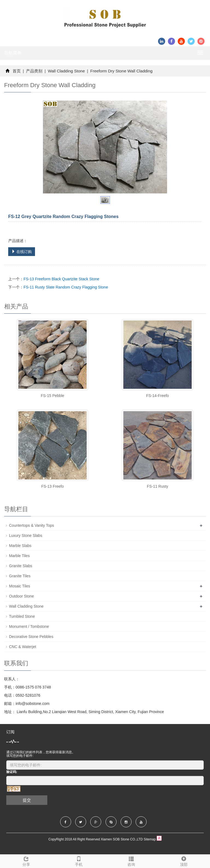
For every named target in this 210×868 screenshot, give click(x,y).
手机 (79, 861)
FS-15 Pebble (52, 396)
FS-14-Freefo (157, 396)
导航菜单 (13, 53)
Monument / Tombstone (29, 626)
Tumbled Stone (22, 616)
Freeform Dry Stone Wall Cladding (121, 71)
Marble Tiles (19, 556)
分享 (26, 861)
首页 (17, 71)
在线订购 (22, 252)
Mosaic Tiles (20, 586)
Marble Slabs (20, 546)
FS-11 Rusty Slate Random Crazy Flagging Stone (66, 287)
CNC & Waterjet (23, 647)
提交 (27, 800)
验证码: (12, 772)
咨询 (131, 861)
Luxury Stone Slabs (26, 535)
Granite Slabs (21, 566)
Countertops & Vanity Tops (31, 525)
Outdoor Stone (21, 596)
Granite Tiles (20, 576)
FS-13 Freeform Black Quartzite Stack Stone (61, 279)
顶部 (184, 861)
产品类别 (34, 71)
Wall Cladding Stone (66, 71)
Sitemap (150, 839)
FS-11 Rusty (157, 486)
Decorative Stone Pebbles (31, 637)
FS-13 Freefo (52, 486)
